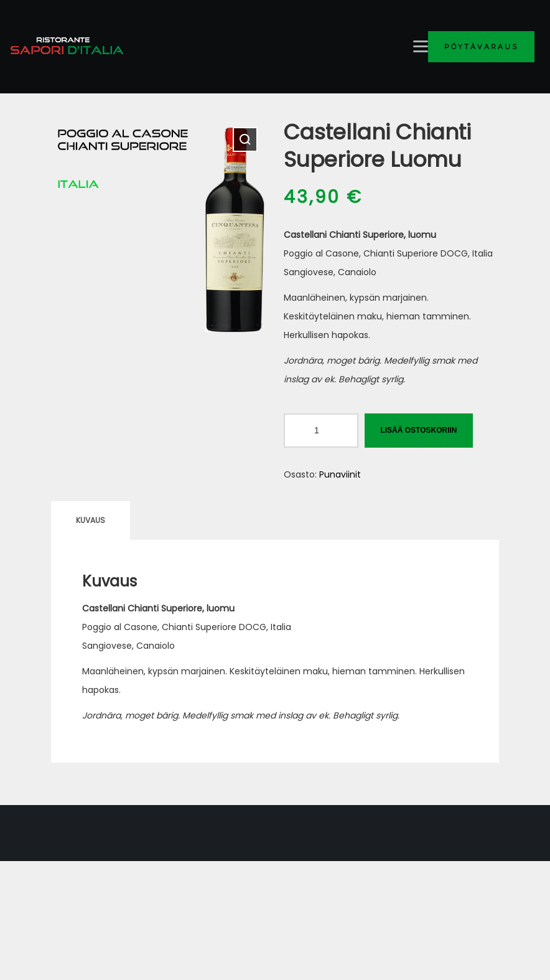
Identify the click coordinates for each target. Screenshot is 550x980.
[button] (245, 139)
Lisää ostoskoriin (418, 430)
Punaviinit (340, 474)
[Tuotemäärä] (321, 431)
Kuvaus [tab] (91, 520)
